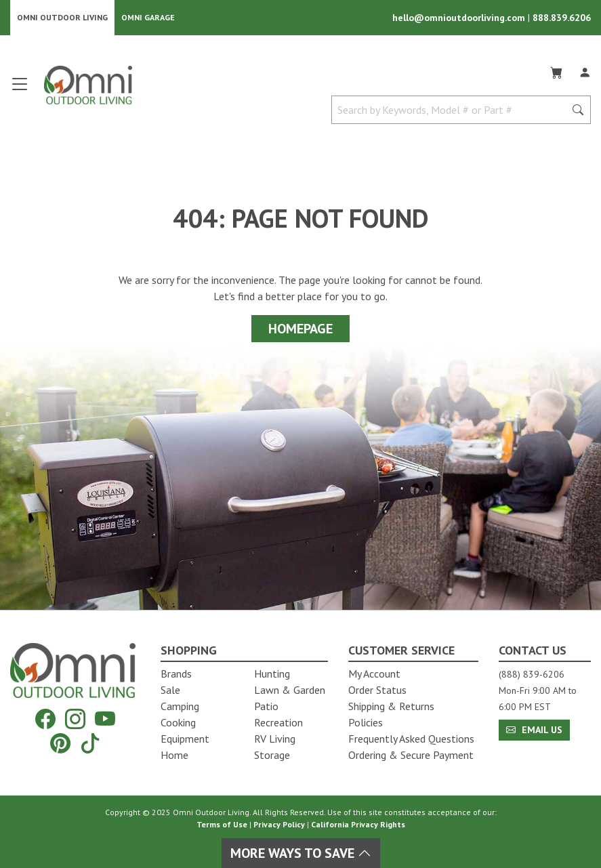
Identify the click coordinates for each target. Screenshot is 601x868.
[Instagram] (75, 719)
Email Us (534, 730)
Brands (176, 674)
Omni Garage (148, 17)
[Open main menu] (20, 90)
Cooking (178, 722)
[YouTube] (105, 719)
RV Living (275, 739)
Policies (366, 722)
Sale (170, 690)
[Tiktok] (90, 743)
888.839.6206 (562, 18)
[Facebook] (45, 719)
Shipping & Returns (391, 706)
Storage (272, 755)
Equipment (185, 739)
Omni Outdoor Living (62, 17)
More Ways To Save (301, 853)
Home (174, 755)
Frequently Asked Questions (411, 739)
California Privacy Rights (358, 824)
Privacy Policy (279, 824)
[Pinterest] (60, 743)
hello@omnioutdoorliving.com (460, 18)
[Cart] (556, 70)
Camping (180, 706)
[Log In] (585, 70)
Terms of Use (222, 824)
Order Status (377, 690)
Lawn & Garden (290, 690)
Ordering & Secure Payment (411, 755)
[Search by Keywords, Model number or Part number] (452, 110)
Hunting (272, 674)
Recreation (278, 722)
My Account (374, 674)
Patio (266, 706)
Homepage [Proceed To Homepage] (300, 329)
